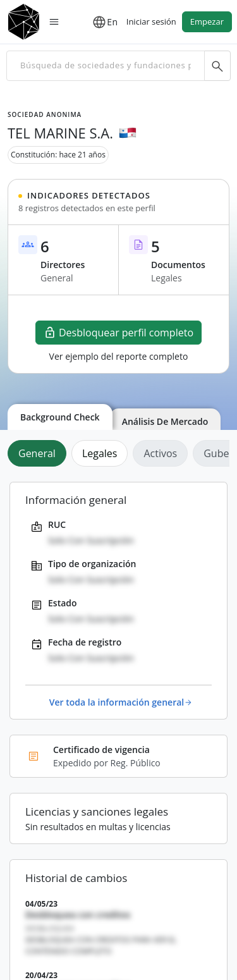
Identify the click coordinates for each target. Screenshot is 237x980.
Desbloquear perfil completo (118, 333)
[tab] (39, 453)
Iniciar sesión (151, 21)
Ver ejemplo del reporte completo (119, 356)
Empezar (207, 21)
